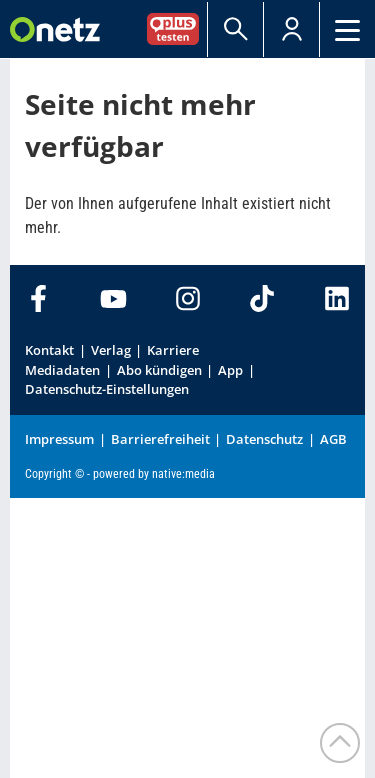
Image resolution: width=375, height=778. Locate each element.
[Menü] (347, 29)
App (230, 370)
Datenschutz (264, 439)
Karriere (173, 350)
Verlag (111, 350)
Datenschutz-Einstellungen (107, 389)
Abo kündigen (159, 370)
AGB (333, 439)
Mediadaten (62, 370)
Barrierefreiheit (160, 439)
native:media (183, 474)
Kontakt (49, 350)
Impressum (59, 439)
